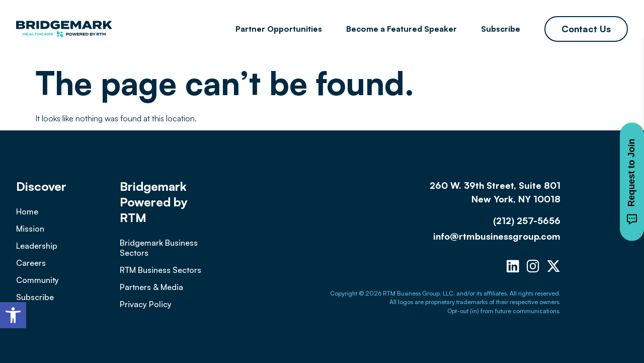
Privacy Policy (146, 304)
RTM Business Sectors (160, 270)
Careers (31, 263)
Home (27, 211)
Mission (30, 229)
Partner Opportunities (279, 29)
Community (37, 280)
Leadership (37, 246)
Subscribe (501, 29)
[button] (13, 315)
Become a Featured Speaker (401, 29)
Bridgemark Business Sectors (159, 248)
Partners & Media (151, 287)
